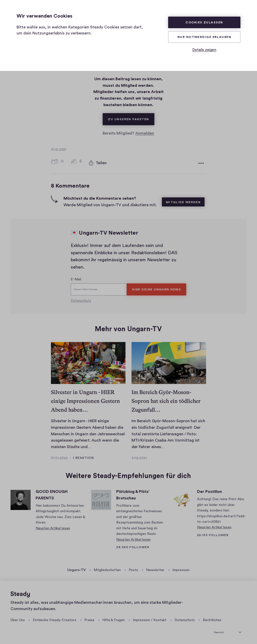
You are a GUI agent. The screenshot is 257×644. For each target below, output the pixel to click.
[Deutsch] (228, 631)
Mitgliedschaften (107, 569)
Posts (133, 569)
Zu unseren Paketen (131, 117)
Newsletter (155, 569)
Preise (89, 619)
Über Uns (18, 619)
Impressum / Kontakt (150, 619)
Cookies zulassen (204, 22)
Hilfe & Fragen (114, 619)
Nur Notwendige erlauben (204, 37)
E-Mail (76, 278)
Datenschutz (81, 299)
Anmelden (145, 133)
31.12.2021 (139, 457)
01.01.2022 (59, 457)
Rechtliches (212, 619)
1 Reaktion (83, 457)
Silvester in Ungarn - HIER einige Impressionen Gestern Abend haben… (85, 400)
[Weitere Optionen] (201, 162)
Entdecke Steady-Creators (55, 619)
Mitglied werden (183, 201)
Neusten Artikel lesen (53, 527)
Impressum (181, 569)
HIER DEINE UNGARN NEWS (156, 288)
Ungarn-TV (77, 569)
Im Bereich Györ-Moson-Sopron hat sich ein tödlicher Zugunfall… (166, 400)
